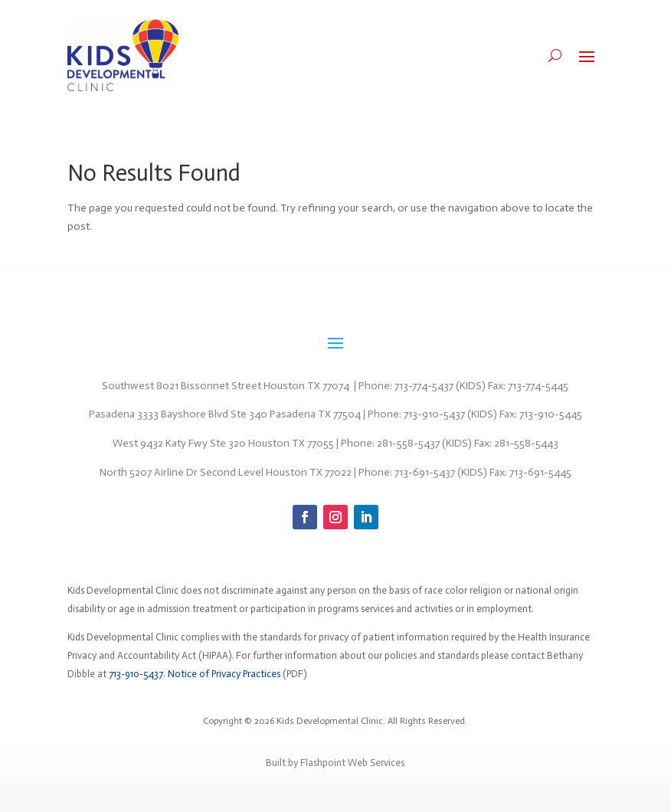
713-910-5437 (136, 674)
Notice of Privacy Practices (224, 674)
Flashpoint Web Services (352, 763)
